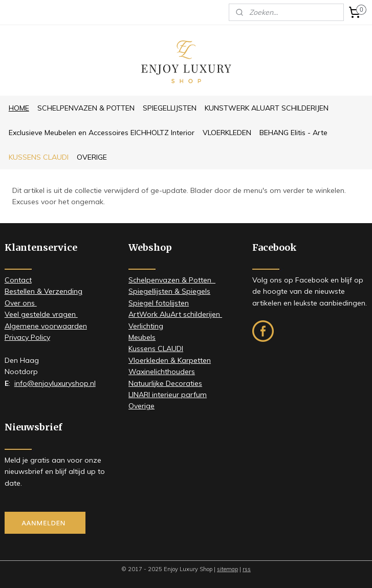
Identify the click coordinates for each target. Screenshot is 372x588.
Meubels (142, 337)
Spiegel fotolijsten (159, 303)
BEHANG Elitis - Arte (293, 133)
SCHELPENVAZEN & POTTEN (86, 108)
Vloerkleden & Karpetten (170, 360)
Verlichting (146, 326)
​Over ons (21, 303)
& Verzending (59, 291)
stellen (24, 291)
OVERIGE (92, 157)
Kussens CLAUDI (156, 349)
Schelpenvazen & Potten (172, 280)
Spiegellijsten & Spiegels (169, 291)
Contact (18, 280)
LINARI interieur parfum (168, 395)
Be (9, 291)
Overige (141, 406)
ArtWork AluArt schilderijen (175, 314)
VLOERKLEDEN (227, 133)
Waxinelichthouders (162, 372)
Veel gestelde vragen (41, 314)
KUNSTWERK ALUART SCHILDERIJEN (267, 108)
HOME (19, 108)
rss (247, 569)
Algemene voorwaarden (46, 326)
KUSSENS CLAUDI (39, 157)
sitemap (227, 569)
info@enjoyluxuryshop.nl (55, 383)
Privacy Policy (27, 337)
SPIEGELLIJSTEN (170, 108)
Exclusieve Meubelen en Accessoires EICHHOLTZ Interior (102, 133)
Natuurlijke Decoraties (165, 383)
